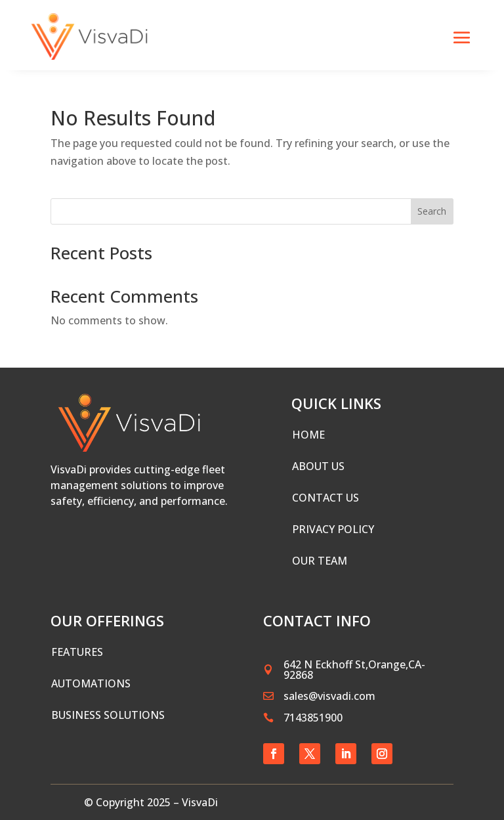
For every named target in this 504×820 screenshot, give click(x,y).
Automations (91, 683)
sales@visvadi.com (329, 696)
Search (432, 211)
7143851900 (313, 718)
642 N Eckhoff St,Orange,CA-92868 (354, 670)
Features (77, 652)
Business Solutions (108, 715)
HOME (308, 435)
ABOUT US (318, 466)
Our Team (320, 561)
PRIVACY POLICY (333, 529)
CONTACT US (325, 498)
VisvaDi (200, 802)
